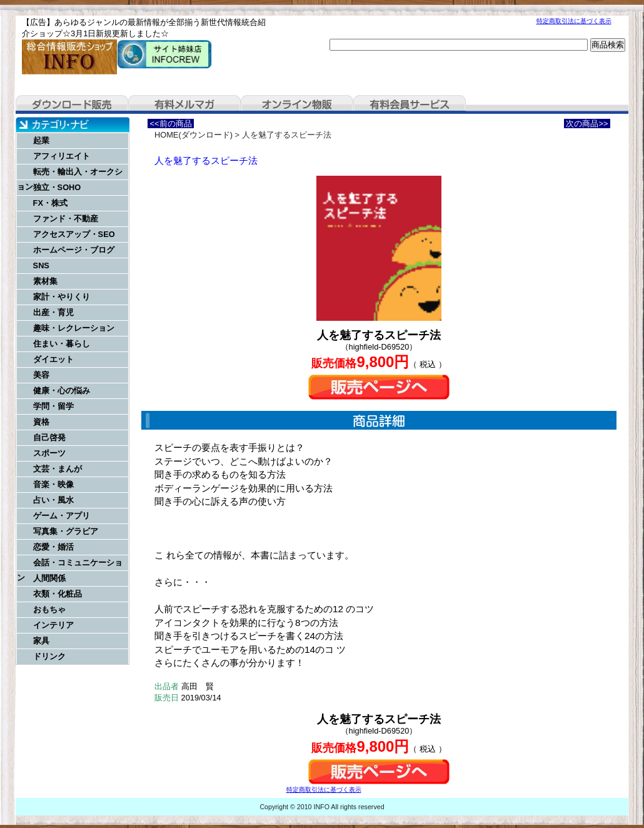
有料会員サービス (410, 104)
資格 (41, 422)
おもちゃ (49, 609)
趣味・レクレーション (74, 328)
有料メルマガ (184, 104)
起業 (41, 140)
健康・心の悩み (62, 391)
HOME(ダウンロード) (194, 135)
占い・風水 (53, 500)
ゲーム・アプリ (62, 516)
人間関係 (49, 578)
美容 (41, 375)
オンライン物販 (297, 104)
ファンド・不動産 (66, 219)
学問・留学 (53, 406)
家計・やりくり (62, 297)
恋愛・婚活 (53, 547)
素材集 (45, 281)
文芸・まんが (58, 469)
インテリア (53, 625)
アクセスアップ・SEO (74, 234)
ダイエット (53, 359)
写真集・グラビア (66, 531)
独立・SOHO (57, 187)
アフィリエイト (62, 156)
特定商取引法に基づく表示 (574, 21)
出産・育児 (53, 312)
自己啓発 (49, 437)
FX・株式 (50, 203)
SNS (41, 265)
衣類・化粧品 (58, 594)
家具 (41, 641)
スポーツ (49, 453)
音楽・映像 (53, 484)
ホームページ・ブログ (74, 250)
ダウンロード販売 (72, 104)
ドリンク (49, 656)
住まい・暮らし (62, 344)
